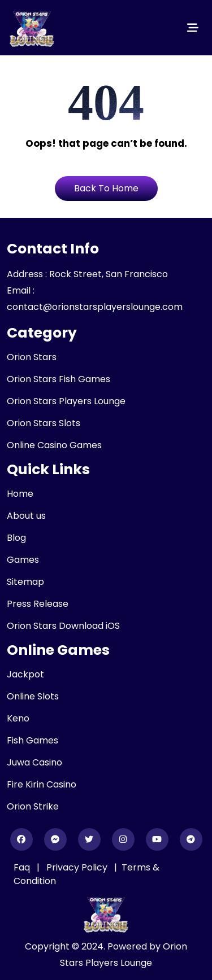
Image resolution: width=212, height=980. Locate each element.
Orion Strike (33, 806)
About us (26, 516)
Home (20, 494)
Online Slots (33, 696)
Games (23, 560)
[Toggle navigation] (193, 28)
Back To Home (106, 188)
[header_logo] (32, 28)
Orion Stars (32, 357)
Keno (18, 718)
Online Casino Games (54, 445)
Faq (22, 867)
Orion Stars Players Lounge (66, 401)
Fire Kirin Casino (42, 784)
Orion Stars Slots (44, 423)
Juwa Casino (34, 762)
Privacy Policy (78, 867)
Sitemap (25, 582)
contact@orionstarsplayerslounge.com (95, 307)
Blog (16, 538)
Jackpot (25, 674)
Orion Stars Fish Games (59, 379)
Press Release (38, 604)
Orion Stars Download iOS (63, 626)
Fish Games (33, 740)
